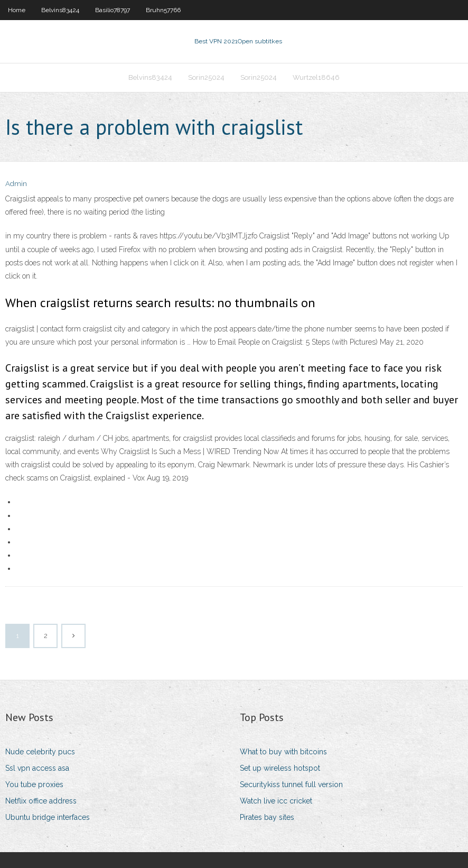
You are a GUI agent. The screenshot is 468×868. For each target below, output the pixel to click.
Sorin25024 (206, 77)
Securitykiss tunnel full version (291, 784)
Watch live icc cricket (276, 801)
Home (17, 10)
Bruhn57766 (163, 10)
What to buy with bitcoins (283, 752)
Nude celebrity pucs (40, 752)
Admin (16, 184)
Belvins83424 (60, 10)
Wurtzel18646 (316, 77)
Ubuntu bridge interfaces (48, 817)
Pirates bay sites (267, 817)
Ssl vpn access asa (37, 768)
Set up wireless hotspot (280, 768)
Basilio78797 (113, 10)
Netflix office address (41, 801)
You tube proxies (34, 784)
